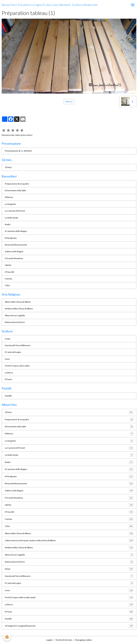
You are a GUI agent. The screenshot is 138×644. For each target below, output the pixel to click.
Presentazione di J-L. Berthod (18, 151)
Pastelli (8, 396)
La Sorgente (10, 204)
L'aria (7, 359)
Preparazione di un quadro (17, 184)
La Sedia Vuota (11, 218)
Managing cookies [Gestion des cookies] (84, 640)
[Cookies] (7, 637)
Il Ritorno (9, 197)
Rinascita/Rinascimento (16, 245)
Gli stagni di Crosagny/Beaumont (69, 626)
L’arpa (8, 339)
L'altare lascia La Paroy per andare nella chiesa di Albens (69, 541)
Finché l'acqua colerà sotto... (18, 366)
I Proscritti (9, 272)
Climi (7, 285)
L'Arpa (69, 569)
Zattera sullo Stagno (14, 251)
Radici (8, 224)
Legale (49, 640)
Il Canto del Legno (13, 352)
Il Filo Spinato (11, 238)
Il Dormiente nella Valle (15, 190)
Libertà (8, 265)
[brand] (50, 5)
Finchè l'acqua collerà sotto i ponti (69, 597)
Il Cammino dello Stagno (16, 231)
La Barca (9, 373)
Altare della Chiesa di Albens (18, 302)
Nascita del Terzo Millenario (18, 345)
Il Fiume (8, 379)
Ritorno (69, 102)
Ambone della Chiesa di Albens (19, 309)
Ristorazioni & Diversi (15, 322)
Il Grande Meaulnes (14, 258)
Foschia (8, 279)
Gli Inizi (8, 167)
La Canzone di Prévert (15, 211)
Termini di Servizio (64, 640)
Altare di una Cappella (15, 315)
